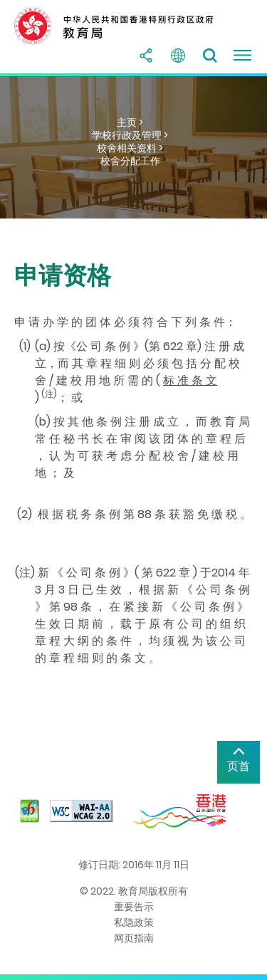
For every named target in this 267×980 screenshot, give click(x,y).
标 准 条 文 (190, 380)
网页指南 (134, 938)
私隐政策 (134, 922)
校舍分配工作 (130, 161)
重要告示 (134, 907)
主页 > (130, 122)
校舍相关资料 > (130, 148)
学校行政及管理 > (130, 135)
